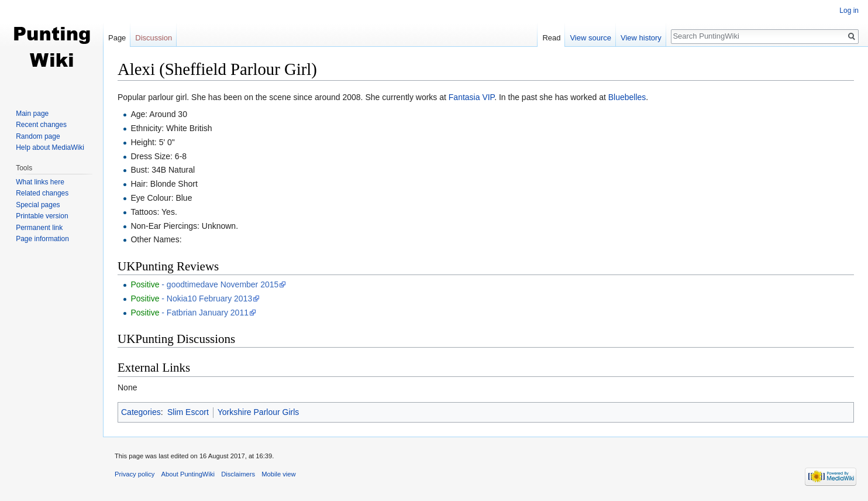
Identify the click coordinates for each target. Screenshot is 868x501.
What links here (40, 182)
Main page (32, 114)
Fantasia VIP (471, 97)
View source (590, 38)
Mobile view (278, 474)
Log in (849, 11)
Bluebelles (627, 97)
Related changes (42, 193)
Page (117, 38)
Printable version (42, 216)
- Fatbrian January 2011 (190, 313)
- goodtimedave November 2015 (204, 284)
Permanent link (39, 228)
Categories (141, 412)
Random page (38, 136)
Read (551, 38)
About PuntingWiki (188, 474)
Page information (42, 239)
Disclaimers (238, 474)
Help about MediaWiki (50, 147)
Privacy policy (135, 474)
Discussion (154, 38)
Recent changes (41, 125)
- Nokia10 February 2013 (191, 298)
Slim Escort (188, 412)
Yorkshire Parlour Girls (259, 412)
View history (641, 38)
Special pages (38, 205)
